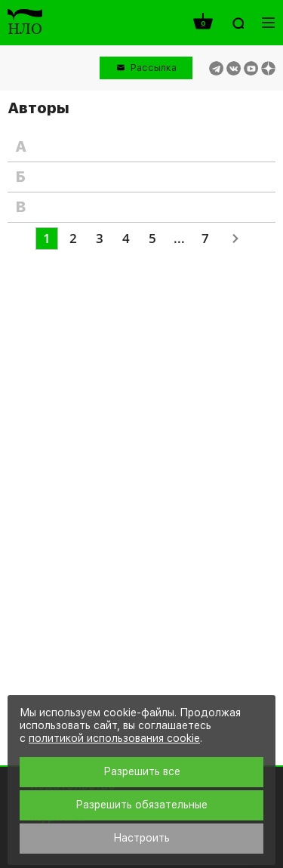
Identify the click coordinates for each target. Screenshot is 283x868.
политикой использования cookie (114, 738)
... (179, 238)
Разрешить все (142, 771)
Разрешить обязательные (141, 805)
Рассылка (154, 68)
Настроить (141, 838)
